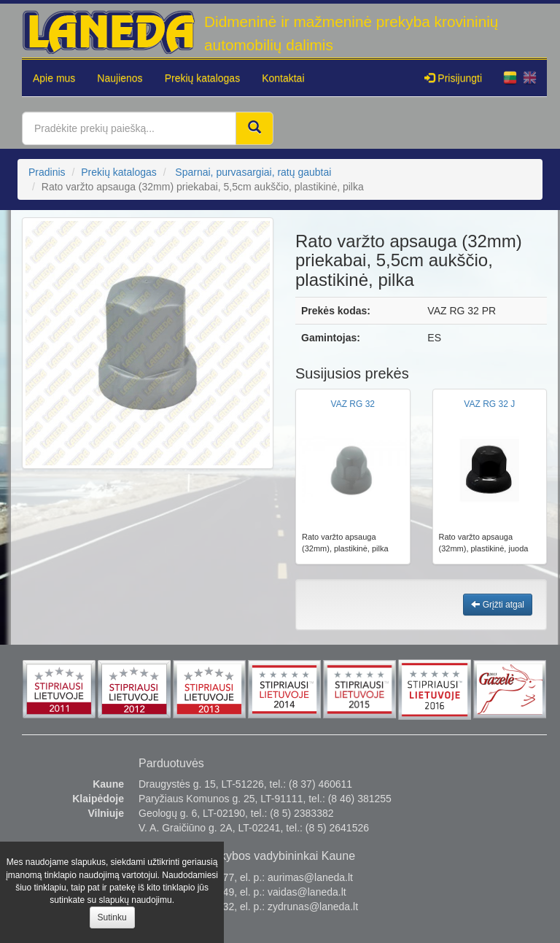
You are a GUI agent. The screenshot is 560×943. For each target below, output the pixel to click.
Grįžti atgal (498, 605)
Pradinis (47, 172)
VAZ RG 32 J (489, 404)
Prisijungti (453, 78)
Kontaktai (283, 78)
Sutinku (112, 917)
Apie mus (54, 78)
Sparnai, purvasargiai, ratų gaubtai (253, 172)
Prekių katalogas (203, 78)
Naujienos (120, 78)
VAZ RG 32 (353, 404)
